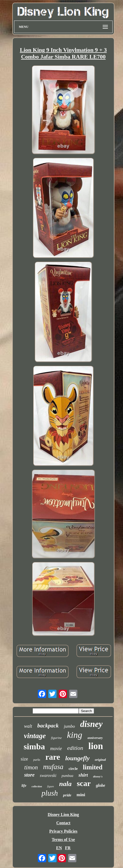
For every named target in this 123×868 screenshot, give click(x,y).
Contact (63, 823)
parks (37, 760)
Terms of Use (63, 840)
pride (67, 795)
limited (93, 767)
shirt (83, 775)
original (100, 760)
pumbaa (67, 776)
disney (91, 724)
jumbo (69, 726)
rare (53, 757)
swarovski (48, 775)
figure (51, 786)
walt (28, 726)
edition (75, 748)
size (24, 759)
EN (59, 848)
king (75, 735)
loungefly (77, 758)
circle (73, 769)
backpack (48, 726)
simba (34, 746)
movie (56, 748)
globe (101, 785)
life (24, 786)
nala (65, 784)
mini (81, 795)
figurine (56, 738)
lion (96, 746)
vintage (35, 736)
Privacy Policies (63, 831)
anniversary (95, 738)
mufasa (53, 767)
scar (84, 783)
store (29, 775)
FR (68, 848)
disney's (98, 776)
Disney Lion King (63, 815)
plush (50, 793)
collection (37, 786)
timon (31, 767)
